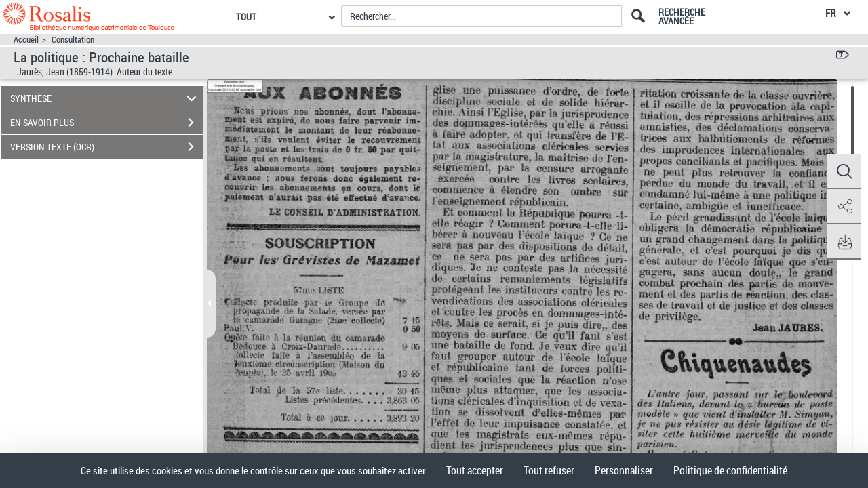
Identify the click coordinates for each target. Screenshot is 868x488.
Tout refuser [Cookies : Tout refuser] (549, 470)
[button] (844, 171)
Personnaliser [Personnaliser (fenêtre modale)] (624, 470)
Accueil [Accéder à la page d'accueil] (26, 40)
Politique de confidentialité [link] (730, 470)
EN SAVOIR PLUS (106, 123)
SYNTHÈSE (105, 98)
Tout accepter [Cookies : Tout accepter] (475, 470)
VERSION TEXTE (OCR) (106, 147)
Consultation (73, 40)
